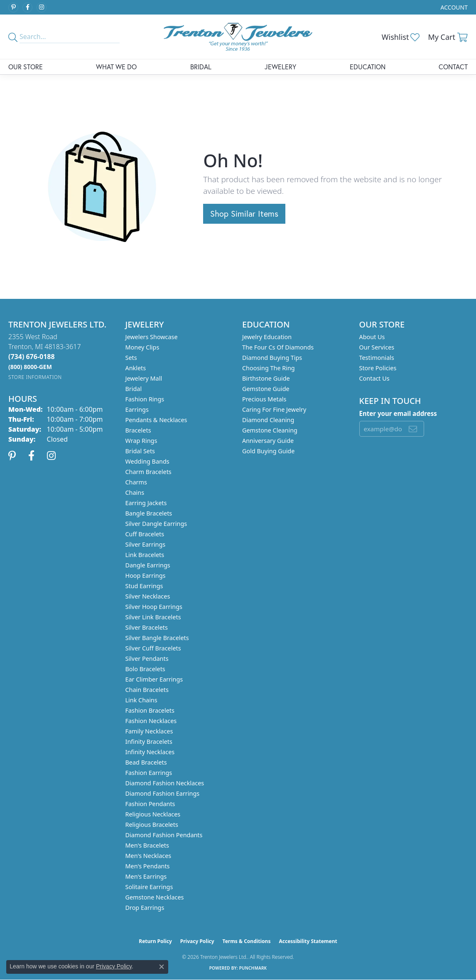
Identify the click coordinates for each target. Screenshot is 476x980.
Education (368, 67)
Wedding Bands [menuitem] (147, 461)
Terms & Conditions (247, 941)
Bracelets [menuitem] (138, 430)
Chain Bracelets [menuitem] (147, 690)
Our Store (26, 67)
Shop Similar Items (244, 214)
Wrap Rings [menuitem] (141, 441)
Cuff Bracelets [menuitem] (145, 534)
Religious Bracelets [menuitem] (152, 825)
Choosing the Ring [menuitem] (269, 368)
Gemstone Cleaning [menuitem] (270, 430)
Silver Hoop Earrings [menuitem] (154, 607)
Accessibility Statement (308, 941)
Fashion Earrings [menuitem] (149, 773)
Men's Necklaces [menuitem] (148, 856)
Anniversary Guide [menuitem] (268, 441)
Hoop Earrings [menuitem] (146, 576)
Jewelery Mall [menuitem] (144, 378)
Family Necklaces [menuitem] (149, 731)
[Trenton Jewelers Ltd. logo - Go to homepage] (238, 37)
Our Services (377, 347)
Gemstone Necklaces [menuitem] (155, 897)
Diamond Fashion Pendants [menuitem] (164, 835)
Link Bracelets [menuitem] (145, 555)
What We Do (116, 67)
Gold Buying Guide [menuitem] (268, 451)
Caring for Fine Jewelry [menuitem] (274, 409)
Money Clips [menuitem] (142, 347)
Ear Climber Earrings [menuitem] (154, 679)
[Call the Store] (32, 357)
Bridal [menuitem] (134, 389)
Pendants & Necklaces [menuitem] (156, 420)
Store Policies (378, 368)
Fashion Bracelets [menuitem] (150, 710)
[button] (453, 7)
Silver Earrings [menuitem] (146, 544)
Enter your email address (398, 413)
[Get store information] (35, 377)
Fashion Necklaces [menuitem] (151, 721)
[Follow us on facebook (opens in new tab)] (27, 7)
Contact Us (374, 378)
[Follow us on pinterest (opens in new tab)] (13, 7)
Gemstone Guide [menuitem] (266, 389)
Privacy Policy (197, 941)
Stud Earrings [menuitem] (144, 586)
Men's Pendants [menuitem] (148, 866)
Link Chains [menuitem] (141, 700)
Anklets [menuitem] (136, 368)
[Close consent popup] (162, 967)
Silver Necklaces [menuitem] (148, 596)
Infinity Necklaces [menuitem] (150, 752)
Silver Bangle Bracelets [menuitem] (157, 638)
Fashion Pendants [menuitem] (150, 804)
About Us (372, 337)
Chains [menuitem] (135, 492)
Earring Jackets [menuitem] (146, 503)
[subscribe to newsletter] (413, 429)
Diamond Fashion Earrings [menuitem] (163, 793)
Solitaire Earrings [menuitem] (149, 887)
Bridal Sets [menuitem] (140, 451)
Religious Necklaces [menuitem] (153, 814)
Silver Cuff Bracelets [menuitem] (153, 648)
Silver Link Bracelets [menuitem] (153, 617)
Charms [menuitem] (136, 482)
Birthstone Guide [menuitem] (266, 378)
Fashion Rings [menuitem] (145, 399)
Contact (453, 67)
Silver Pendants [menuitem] (147, 659)
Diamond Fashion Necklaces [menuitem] (165, 783)
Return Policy (155, 941)
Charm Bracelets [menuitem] (148, 472)
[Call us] (30, 367)
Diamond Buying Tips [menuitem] (272, 358)
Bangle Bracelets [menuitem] (149, 513)
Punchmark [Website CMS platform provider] (253, 968)
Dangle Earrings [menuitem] (148, 565)
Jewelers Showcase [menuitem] (152, 337)
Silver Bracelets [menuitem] (147, 627)
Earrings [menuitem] (137, 409)
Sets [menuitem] (131, 358)
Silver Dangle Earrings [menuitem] (156, 524)
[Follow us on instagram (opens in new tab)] (42, 7)
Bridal (201, 67)
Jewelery (280, 67)
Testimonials (377, 358)
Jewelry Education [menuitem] (267, 337)
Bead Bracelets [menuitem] (146, 762)
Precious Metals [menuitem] (264, 399)
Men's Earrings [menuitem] (146, 876)
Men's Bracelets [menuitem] (147, 845)
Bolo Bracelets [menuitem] (145, 669)
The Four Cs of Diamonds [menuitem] (278, 347)
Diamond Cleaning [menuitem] (268, 420)
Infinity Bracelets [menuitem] (149, 742)
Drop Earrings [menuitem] (145, 908)
